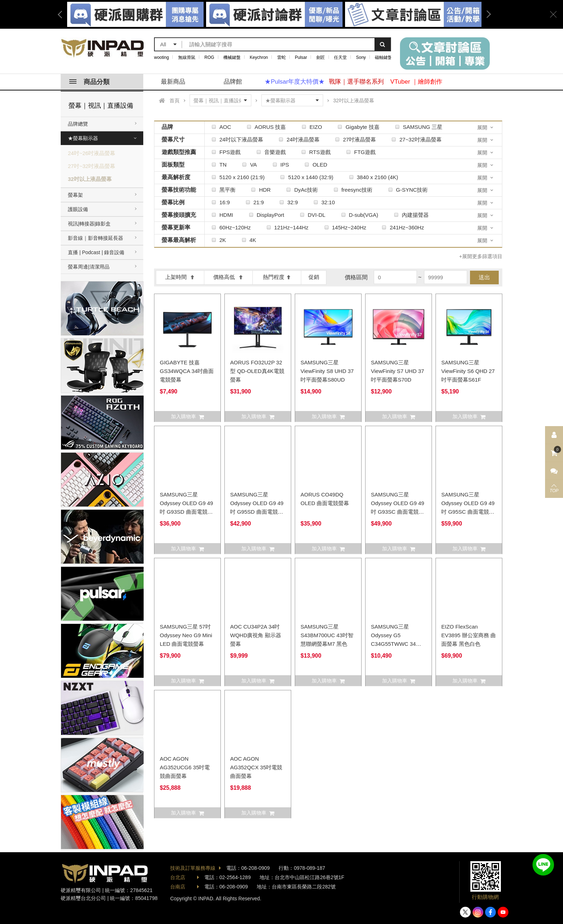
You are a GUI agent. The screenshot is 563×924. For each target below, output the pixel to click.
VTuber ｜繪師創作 (416, 82)
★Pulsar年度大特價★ (295, 82)
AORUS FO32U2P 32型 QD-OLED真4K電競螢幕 (257, 371)
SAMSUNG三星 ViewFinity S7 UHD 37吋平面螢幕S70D (397, 371)
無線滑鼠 (187, 57)
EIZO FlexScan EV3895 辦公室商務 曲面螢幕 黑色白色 (469, 635)
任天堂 (340, 57)
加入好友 (543, 865)
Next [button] (486, 14)
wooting (161, 57)
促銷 (314, 277)
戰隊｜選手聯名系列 (356, 82)
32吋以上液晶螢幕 (90, 179)
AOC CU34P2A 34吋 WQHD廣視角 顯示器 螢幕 (256, 635)
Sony (361, 57)
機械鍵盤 (232, 57)
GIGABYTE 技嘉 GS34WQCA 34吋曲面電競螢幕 (187, 371)
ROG (209, 57)
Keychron (259, 57)
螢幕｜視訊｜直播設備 (101, 106)
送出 (484, 277)
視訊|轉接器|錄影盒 (89, 224)
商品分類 (89, 82)
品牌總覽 (78, 124)
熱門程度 (277, 277)
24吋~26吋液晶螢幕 (92, 153)
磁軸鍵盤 (383, 57)
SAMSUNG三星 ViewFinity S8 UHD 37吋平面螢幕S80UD (327, 371)
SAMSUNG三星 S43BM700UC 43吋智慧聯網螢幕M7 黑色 (327, 635)
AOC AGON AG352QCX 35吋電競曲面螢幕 (256, 767)
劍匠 (321, 57)
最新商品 (173, 82)
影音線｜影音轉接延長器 (96, 238)
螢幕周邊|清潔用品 (89, 267)
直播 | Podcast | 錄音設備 (96, 252)
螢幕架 (75, 195)
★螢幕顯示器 (83, 138)
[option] (274, 14)
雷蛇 (281, 57)
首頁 (175, 101)
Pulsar (301, 57)
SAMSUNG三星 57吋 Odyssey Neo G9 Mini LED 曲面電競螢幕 (186, 635)
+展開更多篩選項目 (481, 256)
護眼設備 (78, 209)
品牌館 (233, 82)
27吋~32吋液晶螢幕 (92, 166)
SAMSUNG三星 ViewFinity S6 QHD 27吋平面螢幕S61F (468, 371)
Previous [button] (62, 14)
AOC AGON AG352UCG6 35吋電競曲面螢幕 (185, 767)
